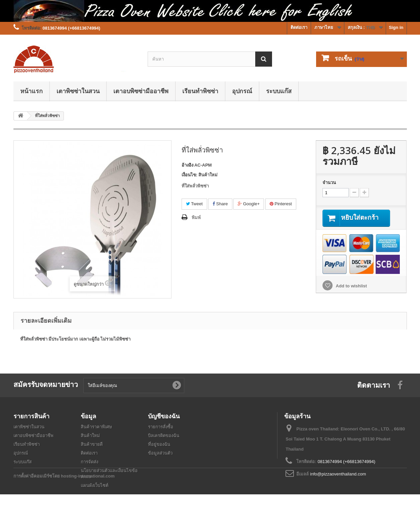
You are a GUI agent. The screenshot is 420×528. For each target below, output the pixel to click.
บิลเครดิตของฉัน (164, 436)
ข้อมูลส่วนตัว (160, 453)
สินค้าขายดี (92, 444)
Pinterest (281, 204)
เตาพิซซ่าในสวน (78, 91)
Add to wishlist (351, 286)
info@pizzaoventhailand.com (338, 474)
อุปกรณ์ (242, 91)
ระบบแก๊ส (279, 91)
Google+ (249, 204)
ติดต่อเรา (299, 27)
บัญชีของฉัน (164, 416)
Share (220, 204)
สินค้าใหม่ (90, 436)
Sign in (396, 27)
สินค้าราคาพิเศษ (96, 427)
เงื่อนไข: (189, 175)
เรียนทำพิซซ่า (200, 91)
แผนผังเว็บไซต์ (94, 485)
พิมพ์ (196, 218)
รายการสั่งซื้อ (161, 427)
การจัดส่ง (89, 462)
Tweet (194, 204)
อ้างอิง (187, 165)
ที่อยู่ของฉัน (159, 444)
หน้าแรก (31, 91)
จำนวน (329, 183)
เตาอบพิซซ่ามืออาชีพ (141, 91)
